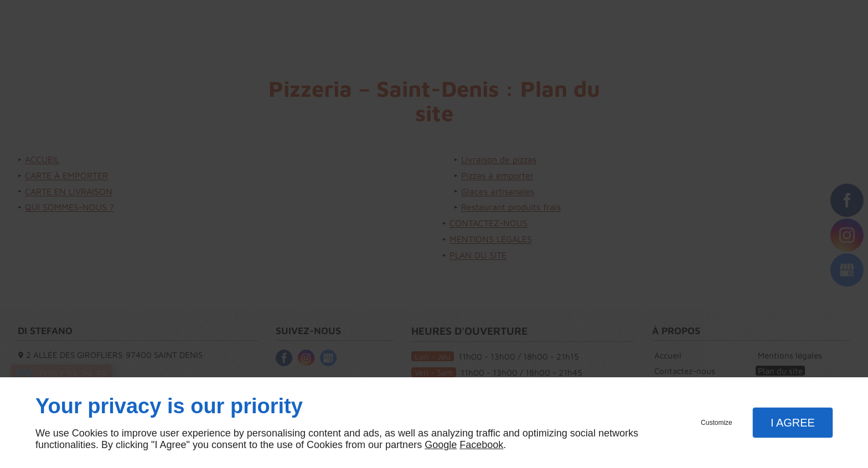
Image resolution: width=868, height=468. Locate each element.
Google (441, 445)
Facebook (481, 445)
